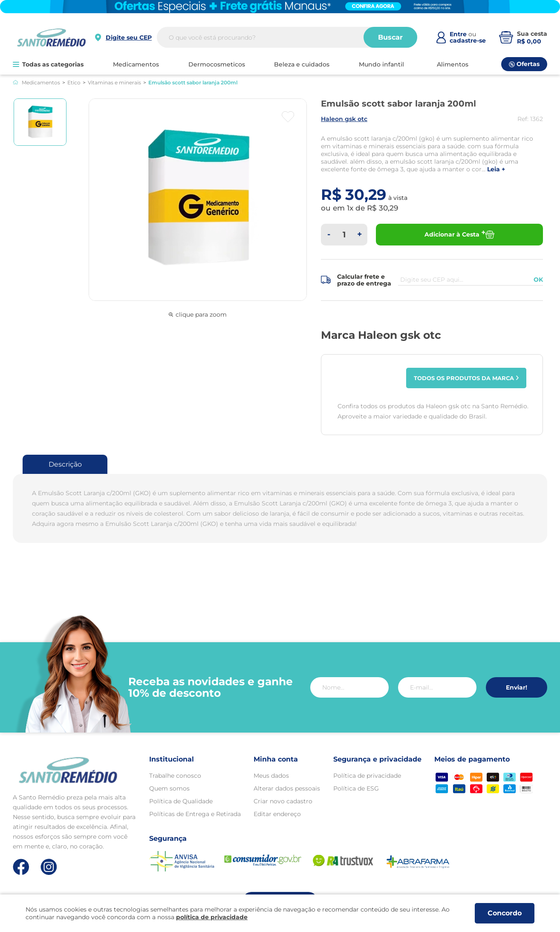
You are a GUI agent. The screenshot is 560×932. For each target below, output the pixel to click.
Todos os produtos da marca (466, 378)
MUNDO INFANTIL (381, 64)
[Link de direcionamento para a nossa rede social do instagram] (49, 867)
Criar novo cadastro (283, 801)
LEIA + (496, 169)
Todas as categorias (48, 64)
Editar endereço (277, 814)
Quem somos (169, 788)
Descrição (65, 464)
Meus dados (271, 776)
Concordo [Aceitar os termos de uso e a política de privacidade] (505, 913)
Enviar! (517, 687)
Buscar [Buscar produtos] (390, 37)
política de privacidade (212, 917)
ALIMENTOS (453, 64)
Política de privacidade (367, 776)
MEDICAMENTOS (136, 64)
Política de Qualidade (181, 801)
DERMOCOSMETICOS (217, 64)
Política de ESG (356, 788)
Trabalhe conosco (175, 776)
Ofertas (524, 64)
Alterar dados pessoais (287, 788)
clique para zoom (198, 315)
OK (538, 280)
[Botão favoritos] (288, 117)
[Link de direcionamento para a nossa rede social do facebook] (21, 867)
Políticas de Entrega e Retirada (195, 814)
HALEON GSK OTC (344, 119)
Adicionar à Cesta (459, 235)
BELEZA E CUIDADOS (302, 64)
